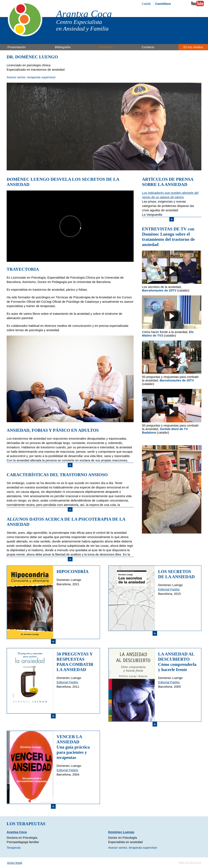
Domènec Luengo (121, 832)
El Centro (106, 47)
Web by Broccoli (190, 863)
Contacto (148, 47)
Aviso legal (15, 863)
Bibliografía (63, 47)
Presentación (17, 47)
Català (146, 4)
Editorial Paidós (169, 589)
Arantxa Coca (84, 14)
